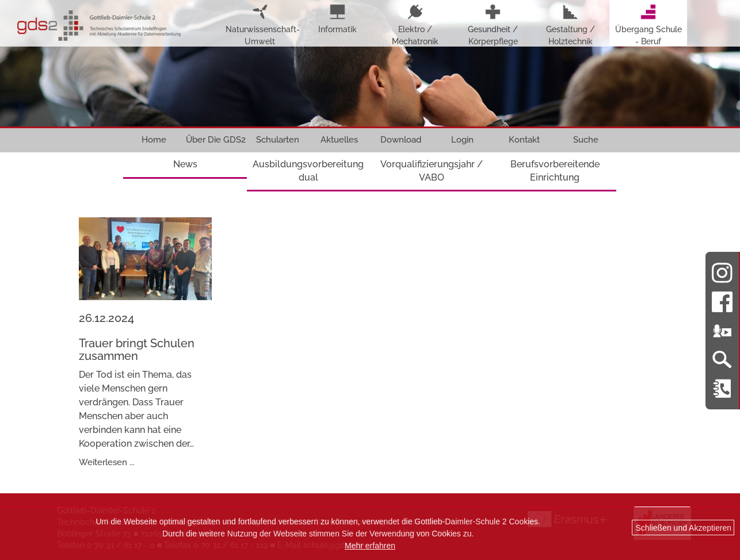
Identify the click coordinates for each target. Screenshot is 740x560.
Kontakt (524, 140)
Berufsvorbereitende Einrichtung (555, 171)
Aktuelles (339, 140)
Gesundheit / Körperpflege (493, 25)
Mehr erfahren (370, 546)
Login (462, 140)
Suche (586, 140)
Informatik (337, 19)
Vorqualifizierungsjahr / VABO (432, 171)
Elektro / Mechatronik (415, 25)
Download (401, 140)
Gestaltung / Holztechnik (571, 25)
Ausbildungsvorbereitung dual (308, 171)
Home (154, 140)
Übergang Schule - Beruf (649, 25)
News (185, 164)
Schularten (278, 140)
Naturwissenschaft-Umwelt (260, 25)
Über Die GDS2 (216, 140)
